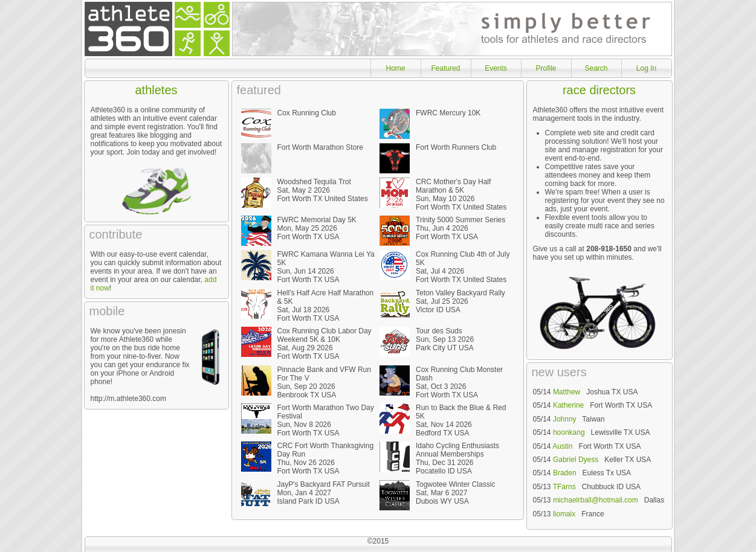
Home (395, 68)
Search (596, 68)
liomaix (564, 514)
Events (496, 68)
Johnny (565, 419)
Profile (546, 68)
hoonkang (569, 432)
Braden (565, 473)
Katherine (568, 405)
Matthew (567, 392)
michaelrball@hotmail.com (596, 500)
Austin (562, 446)
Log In (646, 68)
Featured (445, 68)
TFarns (564, 487)
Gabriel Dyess (576, 460)
